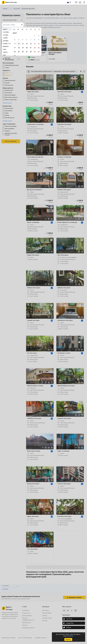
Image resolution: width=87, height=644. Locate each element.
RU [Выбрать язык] (69, 2)
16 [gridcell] (39, 44)
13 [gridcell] (27, 44)
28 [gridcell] (31, 52)
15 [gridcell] (35, 44)
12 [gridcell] (23, 44)
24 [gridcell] (15, 52)
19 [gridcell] (23, 48)
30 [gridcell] (39, 52)
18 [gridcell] (19, 48)
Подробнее (70, 636)
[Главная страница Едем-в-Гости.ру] (9, 2)
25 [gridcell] (19, 52)
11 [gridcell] (19, 44)
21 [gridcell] (31, 48)
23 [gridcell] (39, 48)
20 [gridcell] (27, 48)
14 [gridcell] (31, 44)
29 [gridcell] (35, 52)
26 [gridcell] (23, 52)
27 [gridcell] (27, 52)
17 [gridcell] (15, 48)
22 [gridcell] (35, 48)
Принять (68, 639)
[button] (76, 2)
